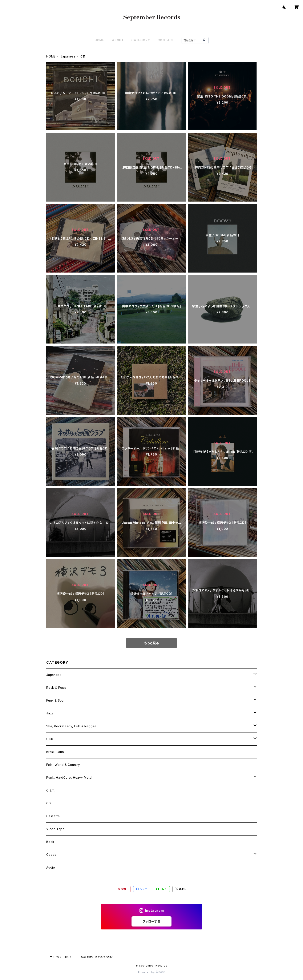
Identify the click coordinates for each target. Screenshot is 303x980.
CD (49, 803)
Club (50, 739)
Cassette (53, 816)
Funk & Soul (55, 700)
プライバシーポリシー (62, 957)
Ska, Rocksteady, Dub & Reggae (71, 726)
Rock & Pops (56, 688)
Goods (51, 855)
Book (50, 842)
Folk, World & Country (63, 765)
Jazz (50, 713)
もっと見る (151, 643)
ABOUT (118, 40)
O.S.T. (51, 790)
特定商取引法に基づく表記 (97, 957)
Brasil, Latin (55, 752)
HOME (99, 40)
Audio (51, 867)
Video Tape (55, 829)
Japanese (68, 56)
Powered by (151, 972)
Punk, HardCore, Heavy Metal (69, 777)
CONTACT (166, 40)
